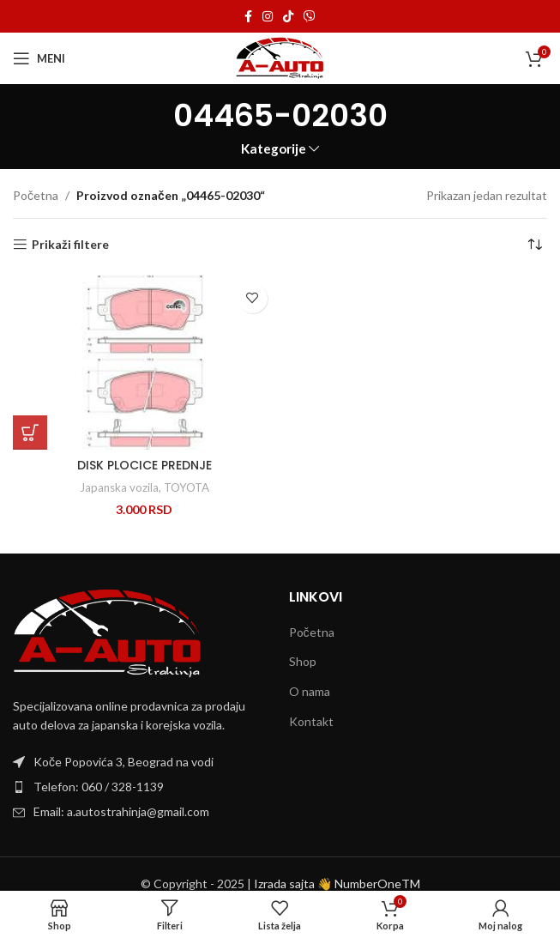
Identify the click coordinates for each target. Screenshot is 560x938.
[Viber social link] (310, 17)
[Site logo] (280, 57)
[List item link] (142, 787)
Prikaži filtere (70, 245)
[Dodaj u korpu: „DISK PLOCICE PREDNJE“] (30, 433)
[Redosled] (534, 245)
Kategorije (274, 149)
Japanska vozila (119, 487)
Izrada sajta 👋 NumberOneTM (337, 884)
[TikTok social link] (288, 17)
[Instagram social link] (268, 17)
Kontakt (311, 721)
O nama (310, 691)
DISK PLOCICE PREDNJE (145, 465)
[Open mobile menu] (39, 58)
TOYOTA (187, 487)
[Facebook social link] (248, 17)
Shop (303, 661)
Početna (36, 195)
